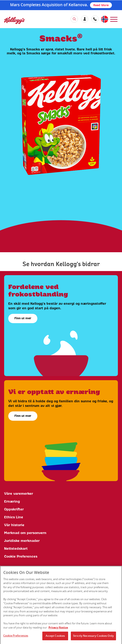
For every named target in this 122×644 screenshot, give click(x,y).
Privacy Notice (58, 629)
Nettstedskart (16, 549)
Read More (101, 5)
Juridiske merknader (22, 541)
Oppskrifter (14, 509)
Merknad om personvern (25, 533)
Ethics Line (14, 517)
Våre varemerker (19, 494)
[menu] (114, 19)
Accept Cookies (55, 637)
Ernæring (12, 502)
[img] (14, 20)
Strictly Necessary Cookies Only (93, 637)
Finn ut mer (23, 318)
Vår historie (14, 525)
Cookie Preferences (21, 557)
